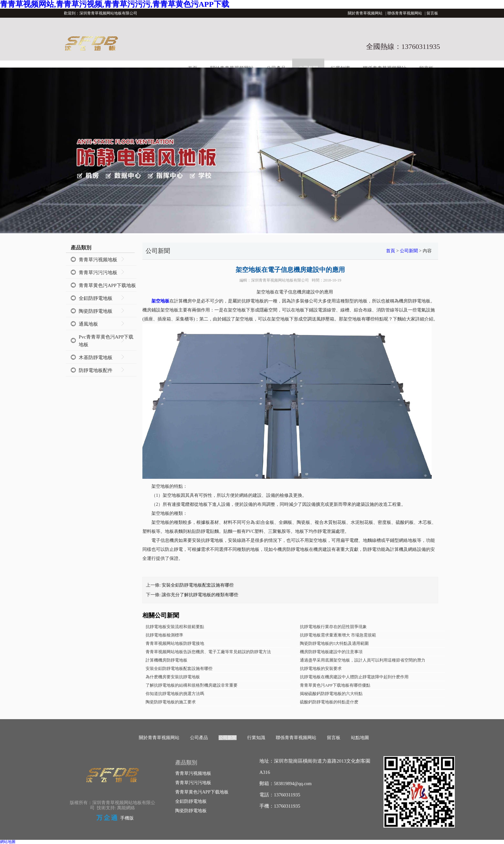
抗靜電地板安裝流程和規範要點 (175, 627)
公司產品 (199, 738)
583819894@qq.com (293, 784)
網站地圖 (8, 842)
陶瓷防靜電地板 (96, 311)
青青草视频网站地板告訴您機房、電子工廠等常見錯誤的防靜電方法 (208, 652)
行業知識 (256, 738)
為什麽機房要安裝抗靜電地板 (173, 677)
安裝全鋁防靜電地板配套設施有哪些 (198, 585)
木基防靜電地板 (96, 357)
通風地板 (88, 324)
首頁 (391, 251)
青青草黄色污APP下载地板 (107, 285)
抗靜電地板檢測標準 (164, 635)
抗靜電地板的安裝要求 (321, 668)
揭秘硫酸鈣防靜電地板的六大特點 (331, 694)
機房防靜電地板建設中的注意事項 (331, 652)
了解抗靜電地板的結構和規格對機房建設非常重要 (192, 685)
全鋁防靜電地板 (96, 298)
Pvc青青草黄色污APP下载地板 (106, 341)
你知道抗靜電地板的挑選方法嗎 (175, 694)
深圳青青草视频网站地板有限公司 (280, 280)
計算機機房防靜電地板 (166, 660)
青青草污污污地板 (98, 273)
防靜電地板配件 (96, 370)
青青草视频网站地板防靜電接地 (175, 643)
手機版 (127, 818)
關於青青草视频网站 (365, 13)
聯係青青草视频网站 (405, 13)
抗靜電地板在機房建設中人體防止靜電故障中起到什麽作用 (354, 677)
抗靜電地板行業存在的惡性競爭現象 (333, 627)
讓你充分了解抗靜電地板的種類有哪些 (200, 595)
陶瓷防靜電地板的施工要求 (171, 702)
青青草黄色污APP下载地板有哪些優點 (335, 685)
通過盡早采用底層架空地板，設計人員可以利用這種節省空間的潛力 (363, 660)
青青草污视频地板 (98, 260)
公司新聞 (409, 251)
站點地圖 (360, 738)
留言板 (432, 13)
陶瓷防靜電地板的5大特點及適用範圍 (334, 643)
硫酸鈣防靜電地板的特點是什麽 (329, 702)
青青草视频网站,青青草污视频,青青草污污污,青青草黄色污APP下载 (115, 4)
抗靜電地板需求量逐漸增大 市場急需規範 (338, 635)
